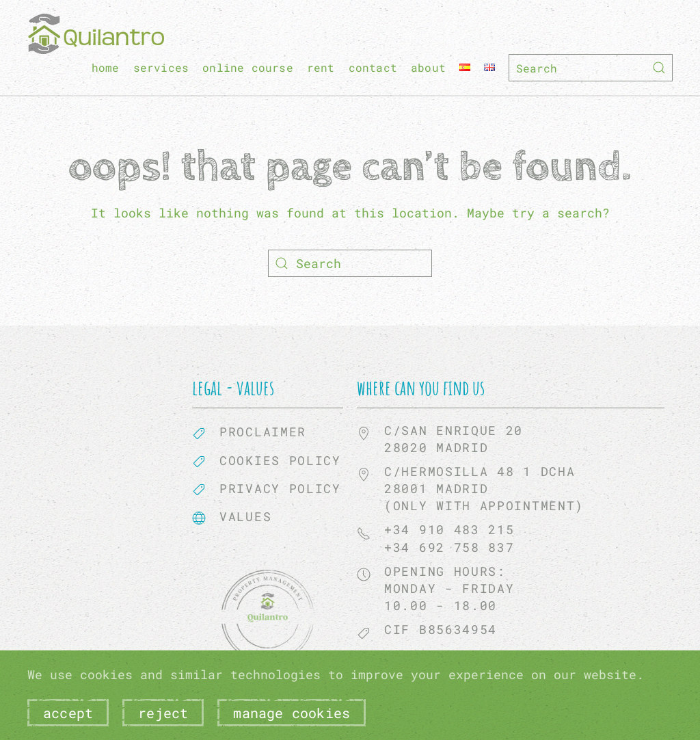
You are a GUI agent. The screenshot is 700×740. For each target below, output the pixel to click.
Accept (68, 713)
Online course (248, 67)
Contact (373, 67)
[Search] (591, 68)
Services (161, 67)
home (106, 67)
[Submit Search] (659, 68)
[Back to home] (96, 34)
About (428, 67)
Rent (321, 67)
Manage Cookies (292, 713)
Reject (163, 713)
